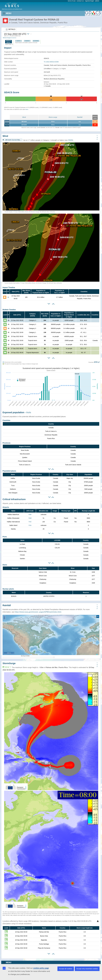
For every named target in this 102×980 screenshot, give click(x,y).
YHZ (30, 522)
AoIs (29, 412)
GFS (19, 41)
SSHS (70, 140)
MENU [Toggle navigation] (7, 13)
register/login (89, 1)
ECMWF (36, 41)
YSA (30, 525)
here (27, 109)
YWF (30, 515)
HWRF (27, 41)
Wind (24, 117)
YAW (30, 518)
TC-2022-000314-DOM (51, 62)
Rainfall (80, 117)
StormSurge (9, 663)
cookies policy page (41, 968)
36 (8, 297)
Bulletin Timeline (9, 310)
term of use (72, 1)
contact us (80, 1)
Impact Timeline (9, 287)
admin (97, 1)
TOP (97, 138)
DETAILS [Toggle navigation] (10, 30)
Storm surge (53, 117)
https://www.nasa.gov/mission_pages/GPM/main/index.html (38, 612)
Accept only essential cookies (87, 969)
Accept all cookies (66, 969)
